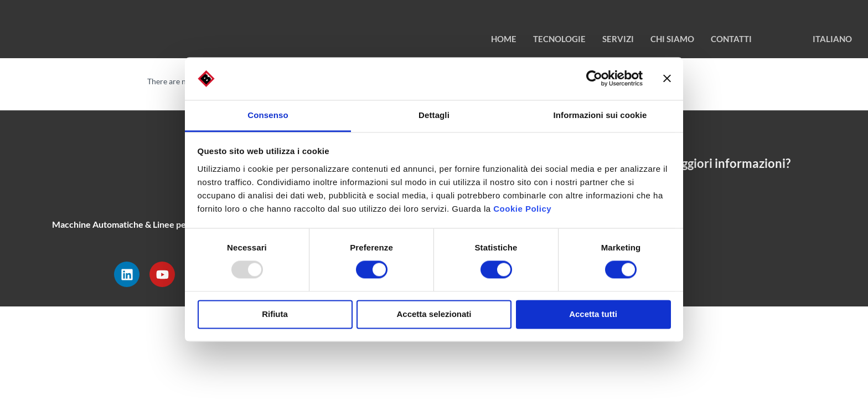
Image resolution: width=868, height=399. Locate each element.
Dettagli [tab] (434, 115)
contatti (731, 39)
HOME (504, 39)
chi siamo (672, 39)
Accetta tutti (593, 314)
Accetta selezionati (434, 314)
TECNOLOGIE (559, 39)
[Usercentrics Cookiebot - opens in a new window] (594, 79)
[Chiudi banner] (667, 79)
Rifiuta (275, 314)
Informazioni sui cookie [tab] (600, 115)
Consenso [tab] (268, 115)
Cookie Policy (522, 209)
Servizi (618, 39)
